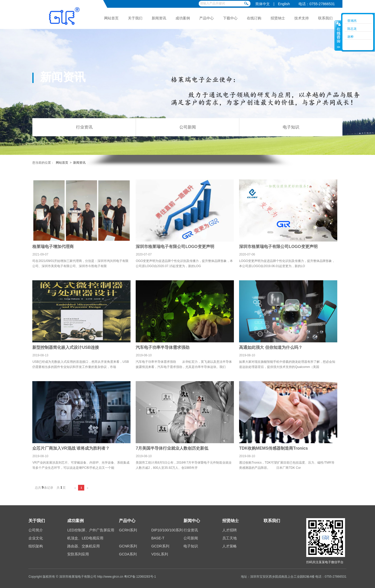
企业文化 (36, 538)
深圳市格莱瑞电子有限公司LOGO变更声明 (175, 247)
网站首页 (111, 18)
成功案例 (183, 18)
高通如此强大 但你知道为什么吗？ (271, 347)
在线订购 (254, 18)
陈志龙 (352, 29)
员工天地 (229, 538)
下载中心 (230, 18)
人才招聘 (229, 530)
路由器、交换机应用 (83, 546)
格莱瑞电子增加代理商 (53, 247)
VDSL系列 (160, 554)
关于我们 (135, 18)
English (284, 4)
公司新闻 (188, 127)
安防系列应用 (78, 554)
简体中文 (263, 4)
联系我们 (325, 18)
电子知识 (291, 127)
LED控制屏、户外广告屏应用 (91, 530)
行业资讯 (84, 127)
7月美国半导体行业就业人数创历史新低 (172, 448)
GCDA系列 (128, 554)
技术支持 (302, 18)
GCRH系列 (128, 530)
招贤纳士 (278, 18)
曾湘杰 (352, 21)
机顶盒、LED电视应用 (85, 538)
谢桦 (350, 37)
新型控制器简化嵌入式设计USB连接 (66, 347)
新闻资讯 (159, 18)
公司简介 (36, 530)
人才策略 (229, 546)
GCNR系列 (128, 546)
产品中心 (206, 18)
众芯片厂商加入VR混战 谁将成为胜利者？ (71, 448)
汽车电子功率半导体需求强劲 (163, 347)
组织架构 (36, 546)
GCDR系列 (160, 546)
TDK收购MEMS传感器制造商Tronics (273, 448)
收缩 (338, 35)
